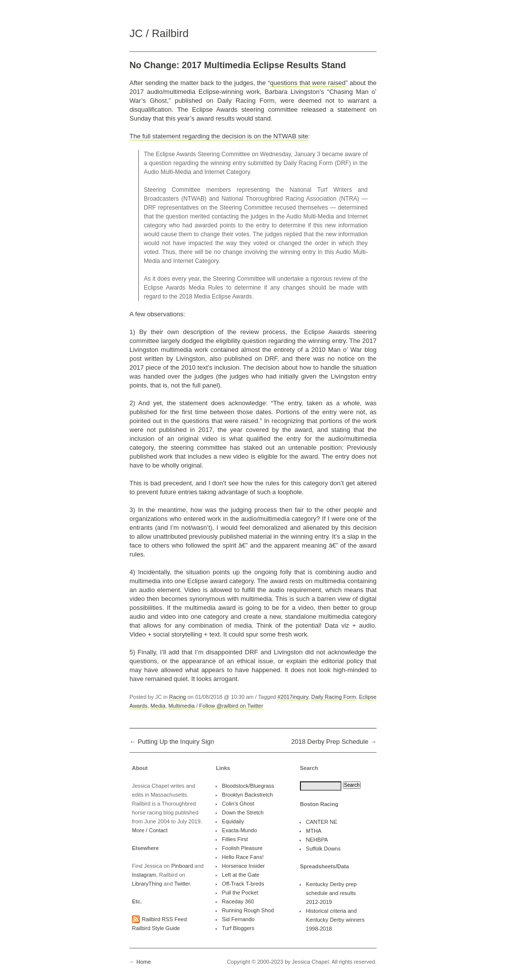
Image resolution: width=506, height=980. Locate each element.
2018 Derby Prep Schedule (330, 742)
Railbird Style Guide (156, 928)
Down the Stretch (243, 812)
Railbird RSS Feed (164, 919)
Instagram (144, 875)
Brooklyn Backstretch (247, 795)
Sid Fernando (238, 919)
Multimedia (182, 706)
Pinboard (182, 866)
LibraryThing (147, 884)
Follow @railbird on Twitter (231, 706)
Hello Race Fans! (243, 857)
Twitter (182, 884)
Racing (177, 697)
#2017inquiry (293, 697)
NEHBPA (317, 840)
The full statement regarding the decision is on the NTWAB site (219, 136)
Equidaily (233, 821)
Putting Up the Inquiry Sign (176, 742)
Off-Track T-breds (243, 884)
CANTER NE (322, 822)
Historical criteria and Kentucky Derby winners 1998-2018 (335, 920)
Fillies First (235, 839)
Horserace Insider (243, 866)
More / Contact (150, 830)
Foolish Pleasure (242, 848)
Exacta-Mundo (239, 830)
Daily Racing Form (334, 697)
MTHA (314, 831)
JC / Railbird (159, 33)
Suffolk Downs (323, 849)
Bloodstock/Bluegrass (248, 786)
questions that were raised (308, 83)
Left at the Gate (241, 875)
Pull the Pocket (240, 893)
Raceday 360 (238, 901)
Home (144, 962)
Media (158, 706)
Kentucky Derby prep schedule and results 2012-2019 (331, 893)
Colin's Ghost (238, 804)
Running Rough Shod (248, 910)
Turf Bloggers (238, 928)
